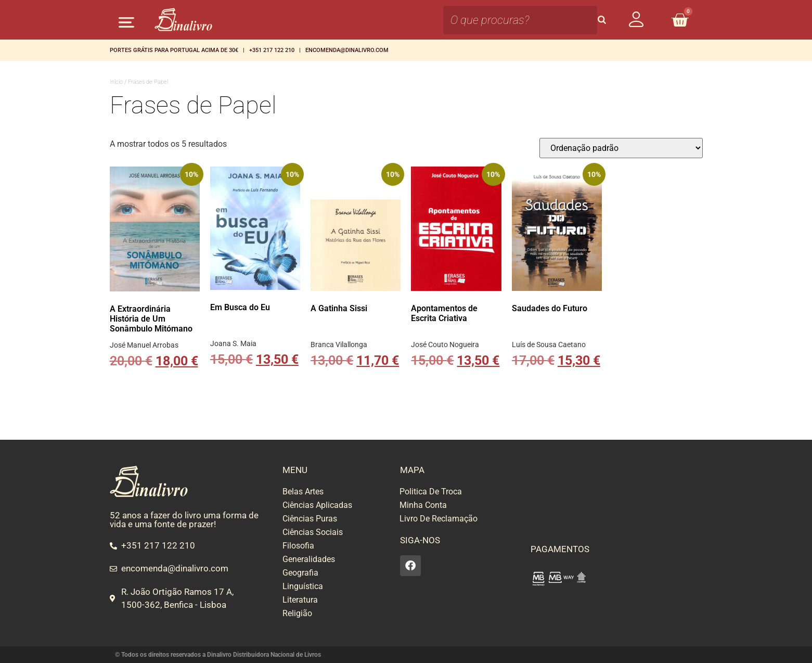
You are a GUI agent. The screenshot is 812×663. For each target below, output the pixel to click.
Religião (297, 613)
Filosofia (298, 546)
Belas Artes (303, 492)
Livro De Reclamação (439, 519)
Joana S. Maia (233, 343)
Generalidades (309, 559)
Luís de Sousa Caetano (549, 345)
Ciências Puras (310, 519)
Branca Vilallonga (339, 345)
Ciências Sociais (313, 532)
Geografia (300, 573)
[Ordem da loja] (621, 148)
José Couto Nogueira (445, 345)
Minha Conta (423, 505)
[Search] (602, 20)
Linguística (303, 586)
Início (116, 82)
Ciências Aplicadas (317, 505)
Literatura (300, 600)
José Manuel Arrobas (144, 345)
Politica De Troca (431, 492)
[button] (127, 22)
